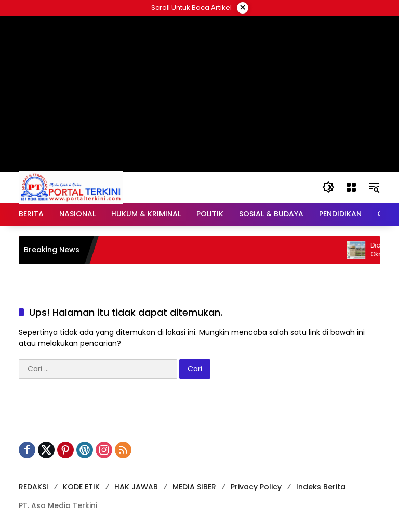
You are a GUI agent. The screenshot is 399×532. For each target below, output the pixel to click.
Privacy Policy (256, 487)
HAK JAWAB (136, 487)
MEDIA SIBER (194, 487)
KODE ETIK (81, 487)
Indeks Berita (321, 487)
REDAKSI (34, 487)
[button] (328, 187)
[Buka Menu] (351, 187)
